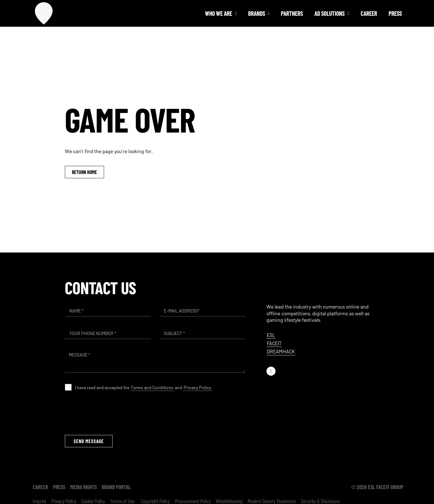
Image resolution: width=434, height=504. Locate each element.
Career (369, 13)
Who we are (221, 13)
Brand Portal (116, 487)
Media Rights (83, 487)
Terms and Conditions (152, 387)
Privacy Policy (197, 387)
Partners (292, 13)
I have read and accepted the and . (144, 387)
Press (395, 13)
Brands (259, 13)
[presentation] (108, 413)
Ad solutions (332, 13)
